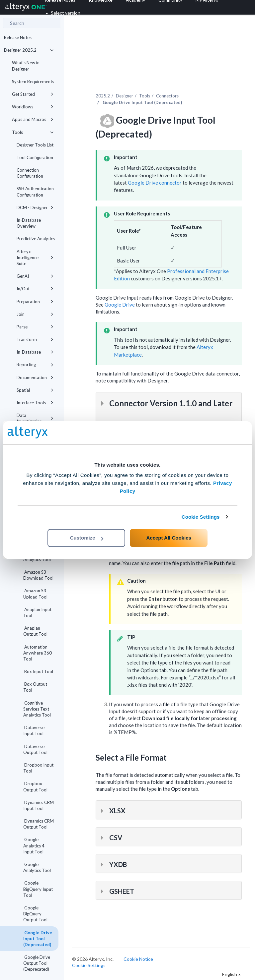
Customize (87, 538)
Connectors (167, 96)
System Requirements (33, 82)
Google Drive (120, 305)
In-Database (35, 352)
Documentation (35, 377)
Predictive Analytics (36, 239)
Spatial (35, 390)
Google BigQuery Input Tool (38, 889)
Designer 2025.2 (29, 50)
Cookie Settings (201, 517)
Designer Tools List (35, 145)
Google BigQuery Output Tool (35, 914)
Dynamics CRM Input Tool (39, 805)
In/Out (35, 289)
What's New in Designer (26, 66)
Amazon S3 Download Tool (38, 575)
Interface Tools (35, 403)
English (231, 974)
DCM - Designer (35, 207)
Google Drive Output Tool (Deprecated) (37, 963)
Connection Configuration (30, 173)
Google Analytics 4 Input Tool (34, 845)
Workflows (33, 107)
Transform (35, 339)
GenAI (35, 276)
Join (35, 314)
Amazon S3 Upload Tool (35, 594)
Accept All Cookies (169, 538)
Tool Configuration (35, 157)
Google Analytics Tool (37, 867)
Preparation (35, 302)
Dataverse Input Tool (34, 730)
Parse (35, 327)
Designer (125, 96)
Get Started (33, 94)
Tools (33, 132)
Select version (63, 13)
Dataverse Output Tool (35, 749)
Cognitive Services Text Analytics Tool (37, 709)
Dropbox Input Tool (38, 768)
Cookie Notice (138, 959)
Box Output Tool (35, 687)
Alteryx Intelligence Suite (35, 258)
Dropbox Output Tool (35, 786)
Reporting (35, 365)
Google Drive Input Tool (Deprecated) (38, 939)
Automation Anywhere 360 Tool (38, 653)
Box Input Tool (38, 671)
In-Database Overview (29, 223)
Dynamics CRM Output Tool (39, 824)
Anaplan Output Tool (35, 631)
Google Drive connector (155, 183)
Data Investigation (35, 418)
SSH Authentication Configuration (35, 192)
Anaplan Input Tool (37, 612)
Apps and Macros (33, 119)
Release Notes (18, 37)
